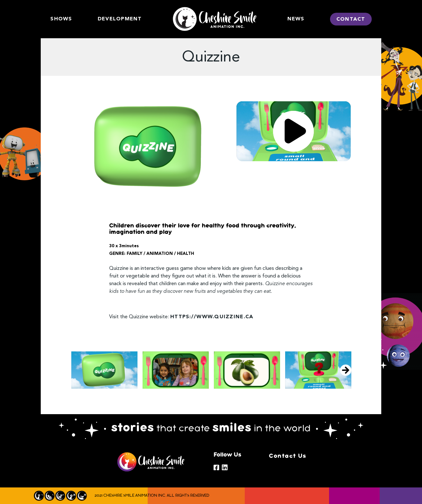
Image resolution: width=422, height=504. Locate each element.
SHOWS (61, 19)
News (296, 19)
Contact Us (288, 456)
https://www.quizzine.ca (212, 317)
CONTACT (351, 19)
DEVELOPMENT (120, 19)
